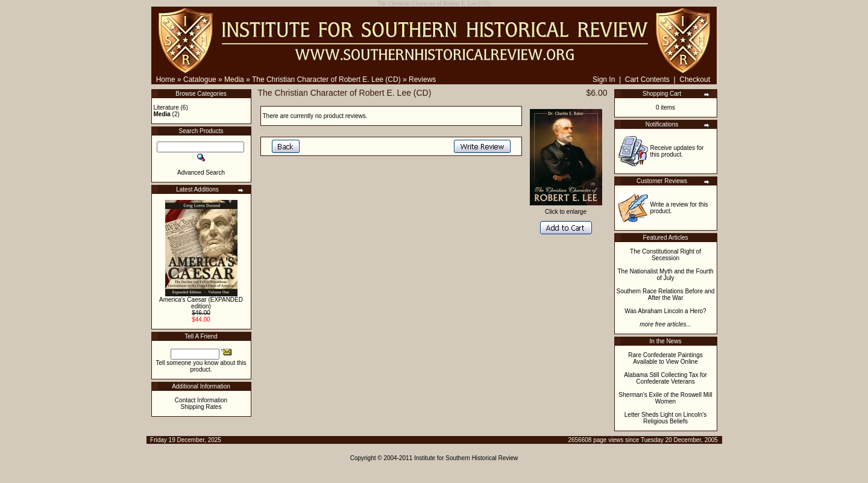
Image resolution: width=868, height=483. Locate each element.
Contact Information (201, 400)
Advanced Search (201, 173)
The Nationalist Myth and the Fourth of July (666, 275)
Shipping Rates (201, 407)
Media (234, 79)
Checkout (695, 79)
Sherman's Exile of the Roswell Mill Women (665, 398)
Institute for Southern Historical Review (466, 458)
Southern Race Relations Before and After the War (666, 294)
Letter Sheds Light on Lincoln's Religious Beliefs (665, 418)
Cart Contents (647, 79)
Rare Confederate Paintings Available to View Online (665, 358)
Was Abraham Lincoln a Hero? (665, 311)
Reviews (422, 79)
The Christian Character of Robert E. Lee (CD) (326, 79)
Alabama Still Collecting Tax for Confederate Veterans (665, 378)
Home (166, 79)
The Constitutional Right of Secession (665, 255)
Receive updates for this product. (677, 151)
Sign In (604, 79)
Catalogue (200, 79)
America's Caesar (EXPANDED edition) (201, 303)
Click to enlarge (566, 209)
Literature (166, 108)
